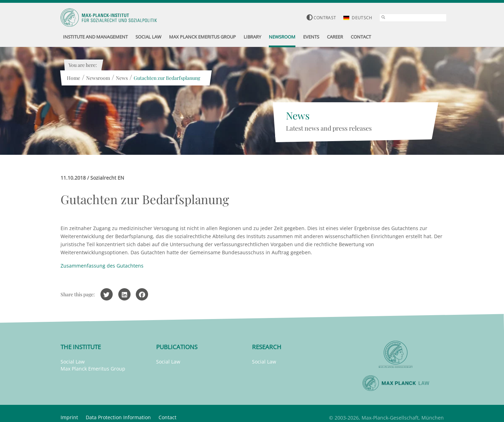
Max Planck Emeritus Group (93, 369)
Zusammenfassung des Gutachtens (102, 266)
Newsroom (98, 78)
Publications (177, 347)
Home (73, 78)
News (122, 78)
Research (267, 347)
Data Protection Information (118, 417)
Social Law (73, 362)
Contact (167, 417)
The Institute (81, 347)
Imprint (69, 417)
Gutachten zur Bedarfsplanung (167, 78)
